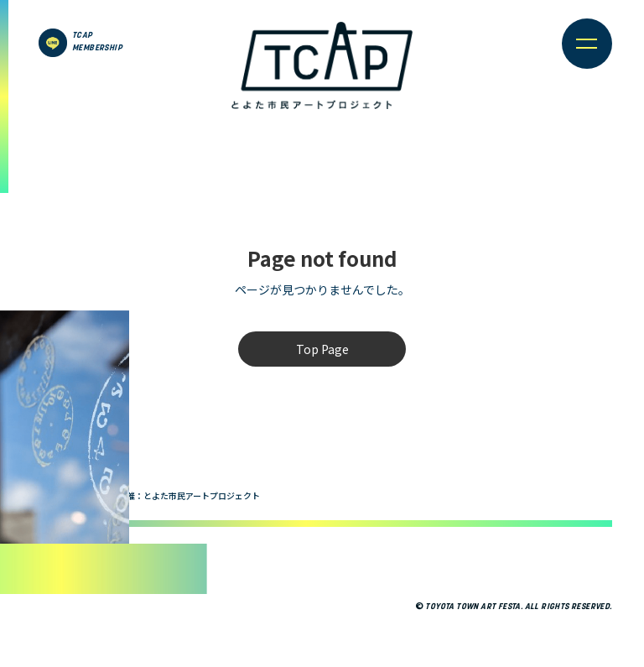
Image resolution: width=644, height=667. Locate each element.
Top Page (322, 349)
